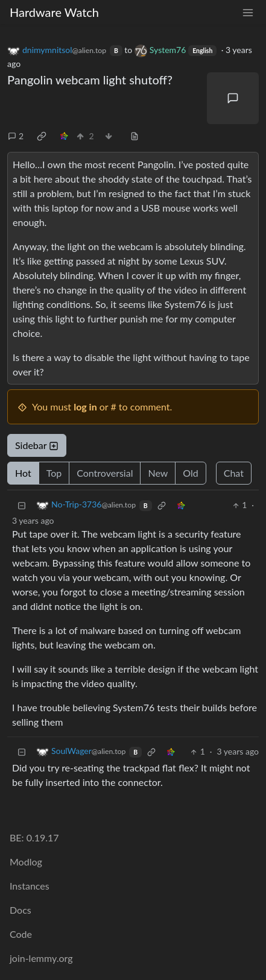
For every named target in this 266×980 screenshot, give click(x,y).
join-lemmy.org (41, 958)
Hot (23, 473)
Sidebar (37, 445)
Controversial (105, 473)
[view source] (135, 136)
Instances (30, 886)
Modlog (26, 862)
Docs (21, 910)
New (158, 473)
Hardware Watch (54, 12)
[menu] (248, 12)
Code (21, 934)
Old (190, 473)
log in (85, 407)
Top (54, 473)
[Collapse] (22, 505)
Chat (234, 473)
